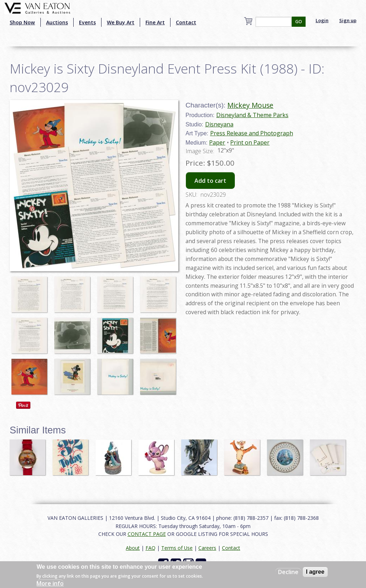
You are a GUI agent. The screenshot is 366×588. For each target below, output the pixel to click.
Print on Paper (250, 142)
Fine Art (155, 22)
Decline (288, 572)
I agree (315, 572)
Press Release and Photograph (252, 133)
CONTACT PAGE (147, 534)
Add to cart (210, 181)
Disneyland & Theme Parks (252, 115)
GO (299, 22)
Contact (186, 22)
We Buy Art (121, 22)
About (133, 548)
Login (322, 20)
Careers (207, 548)
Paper (217, 142)
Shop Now (22, 22)
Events (87, 22)
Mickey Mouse (250, 105)
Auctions (57, 22)
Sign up (348, 20)
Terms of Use (177, 548)
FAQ (150, 548)
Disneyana (219, 124)
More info (50, 583)
